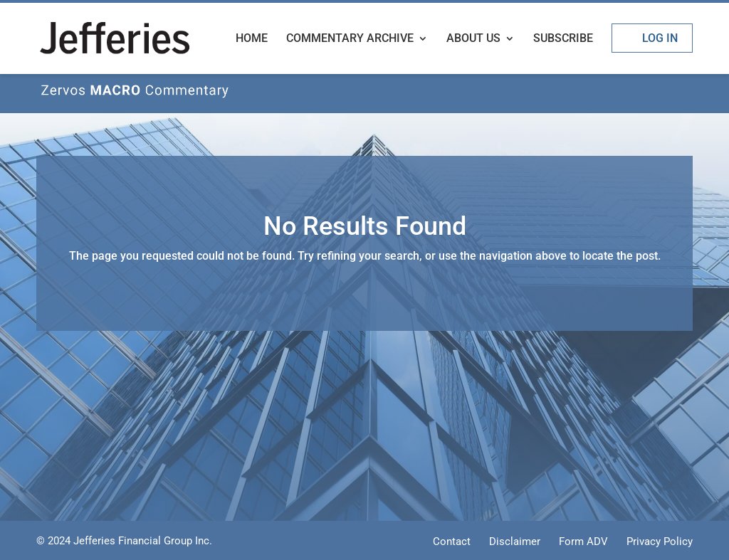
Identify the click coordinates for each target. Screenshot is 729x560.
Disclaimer (515, 541)
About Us (473, 39)
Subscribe (563, 39)
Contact (452, 541)
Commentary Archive (350, 39)
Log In (660, 38)
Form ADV (583, 541)
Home (252, 39)
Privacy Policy (660, 541)
